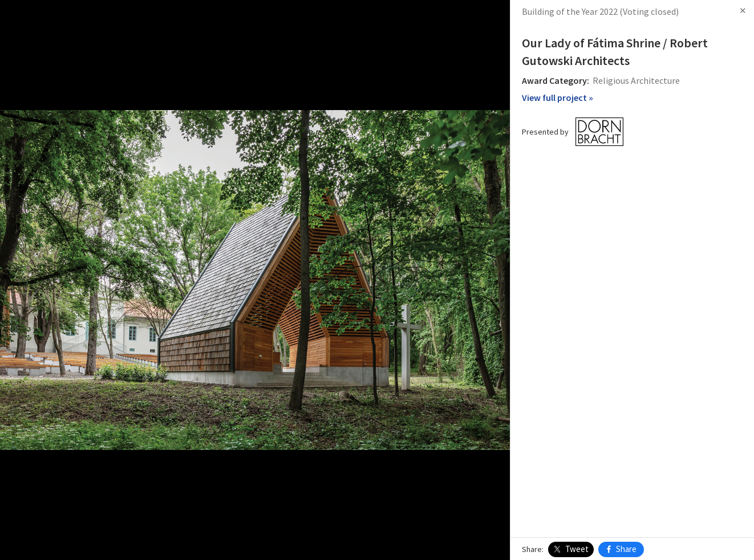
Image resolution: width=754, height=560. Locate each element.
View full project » (558, 98)
